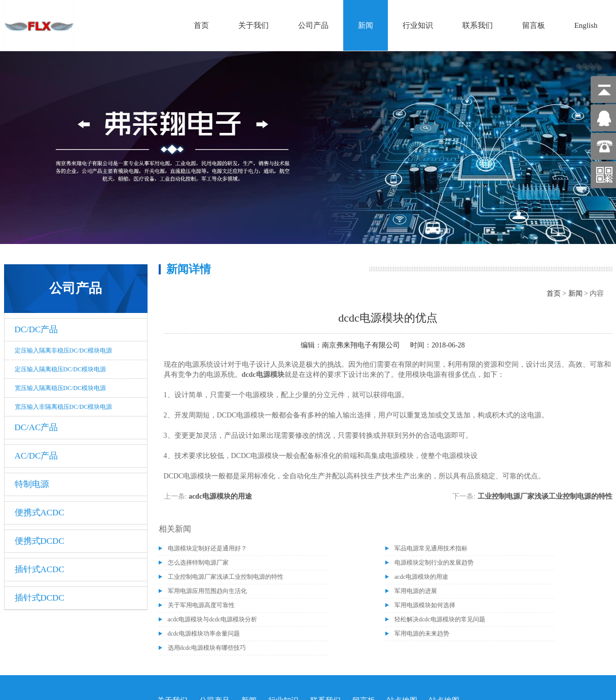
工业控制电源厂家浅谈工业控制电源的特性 (545, 496)
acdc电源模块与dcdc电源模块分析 (213, 619)
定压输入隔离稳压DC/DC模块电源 (61, 369)
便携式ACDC (40, 513)
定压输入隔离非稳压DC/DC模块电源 (64, 351)
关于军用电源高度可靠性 (201, 605)
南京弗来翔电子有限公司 (361, 345)
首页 (201, 25)
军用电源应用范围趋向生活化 (207, 591)
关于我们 (253, 25)
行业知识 (418, 25)
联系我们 (478, 25)
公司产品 (313, 25)
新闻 (366, 25)
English (586, 25)
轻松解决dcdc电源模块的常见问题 (440, 619)
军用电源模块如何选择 (425, 605)
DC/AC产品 (37, 427)
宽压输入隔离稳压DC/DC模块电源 (61, 388)
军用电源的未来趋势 (422, 634)
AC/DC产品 (37, 456)
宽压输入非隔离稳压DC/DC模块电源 (64, 407)
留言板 (534, 25)
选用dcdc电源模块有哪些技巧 (207, 648)
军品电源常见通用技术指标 (431, 548)
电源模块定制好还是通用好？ (207, 548)
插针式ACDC (40, 569)
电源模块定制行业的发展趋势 (434, 563)
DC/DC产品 (37, 329)
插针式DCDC (40, 598)
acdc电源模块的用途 (220, 496)
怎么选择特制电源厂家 (198, 563)
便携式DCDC (40, 541)
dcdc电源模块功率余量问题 (204, 634)
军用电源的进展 (416, 591)
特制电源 (32, 484)
